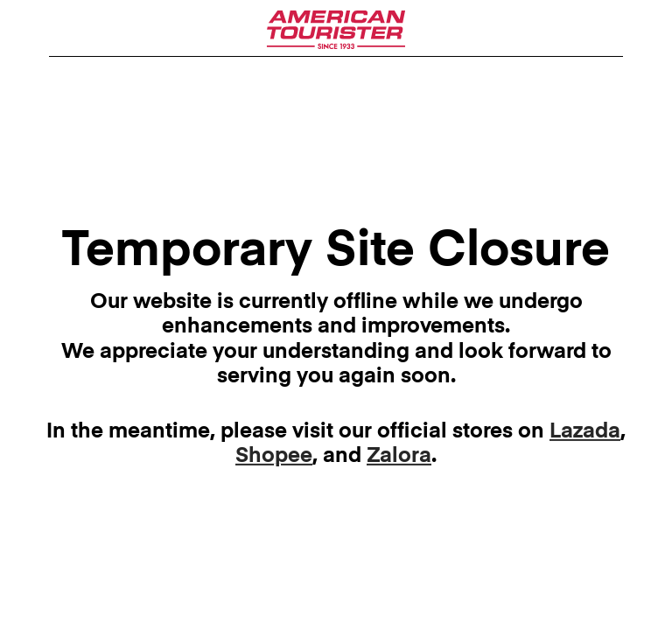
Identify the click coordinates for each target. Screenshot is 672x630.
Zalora (399, 456)
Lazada (585, 432)
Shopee (274, 456)
